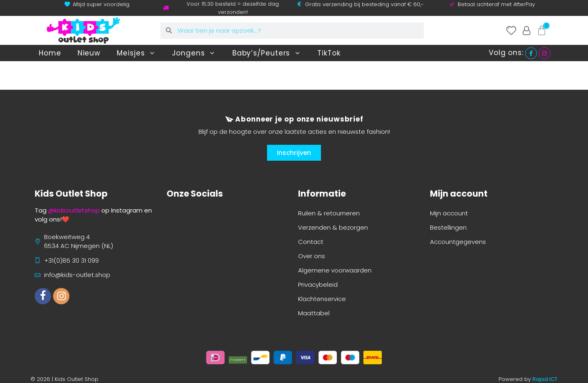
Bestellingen (448, 227)
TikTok (329, 53)
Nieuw (89, 53)
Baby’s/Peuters (267, 53)
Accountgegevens (458, 242)
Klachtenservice (322, 299)
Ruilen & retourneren (329, 213)
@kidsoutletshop (74, 210)
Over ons (312, 256)
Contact (311, 242)
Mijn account (449, 213)
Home (50, 53)
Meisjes (136, 53)
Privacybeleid (318, 284)
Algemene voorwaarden (335, 270)
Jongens (194, 53)
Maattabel (314, 313)
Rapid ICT (545, 379)
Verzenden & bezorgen (333, 227)
